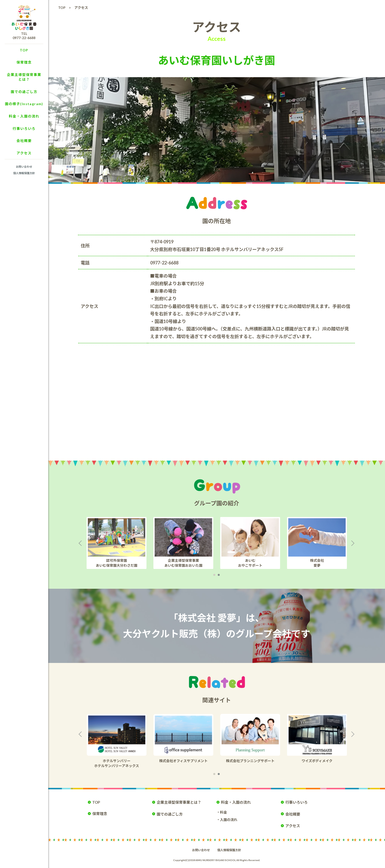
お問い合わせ (24, 167)
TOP (24, 50)
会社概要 (24, 141)
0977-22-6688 (24, 38)
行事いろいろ (24, 129)
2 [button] (219, 575)
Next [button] (354, 543)
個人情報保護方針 (24, 173)
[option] (123, 543)
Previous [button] (79, 543)
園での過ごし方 (24, 92)
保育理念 (24, 62)
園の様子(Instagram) (24, 104)
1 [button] (214, 575)
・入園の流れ (227, 820)
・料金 (222, 812)
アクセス (24, 153)
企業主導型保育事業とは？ (24, 77)
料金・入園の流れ (24, 116)
